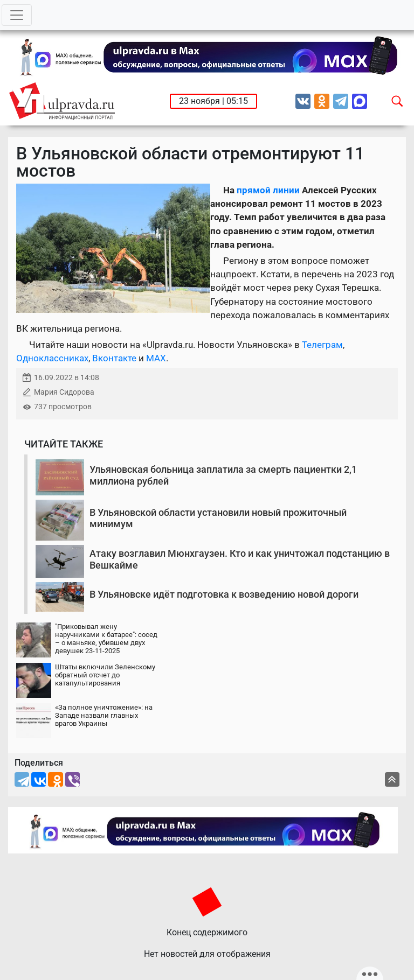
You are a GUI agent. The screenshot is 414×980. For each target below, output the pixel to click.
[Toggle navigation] (17, 15)
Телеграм (322, 345)
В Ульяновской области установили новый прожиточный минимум (218, 518)
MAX (156, 358)
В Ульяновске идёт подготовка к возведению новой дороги (224, 594)
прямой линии (268, 190)
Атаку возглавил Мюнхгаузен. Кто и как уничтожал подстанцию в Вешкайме (240, 559)
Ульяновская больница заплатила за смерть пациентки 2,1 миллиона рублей (223, 475)
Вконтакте (114, 358)
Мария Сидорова (64, 392)
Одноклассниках (52, 358)
